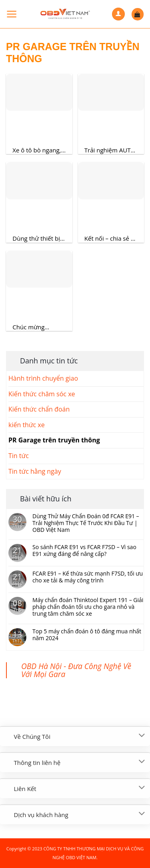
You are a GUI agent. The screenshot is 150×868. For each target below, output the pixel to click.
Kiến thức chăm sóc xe (42, 394)
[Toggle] (142, 736)
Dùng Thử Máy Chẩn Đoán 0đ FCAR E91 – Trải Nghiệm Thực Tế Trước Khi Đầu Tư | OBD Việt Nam (86, 523)
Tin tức (19, 456)
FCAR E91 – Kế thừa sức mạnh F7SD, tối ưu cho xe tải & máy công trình (88, 577)
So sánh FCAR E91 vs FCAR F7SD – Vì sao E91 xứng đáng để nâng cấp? (84, 551)
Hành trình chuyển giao (43, 378)
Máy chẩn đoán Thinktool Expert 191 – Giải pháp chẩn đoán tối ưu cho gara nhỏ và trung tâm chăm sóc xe (88, 607)
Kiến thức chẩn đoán (39, 409)
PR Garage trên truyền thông (54, 440)
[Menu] (12, 14)
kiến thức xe (27, 425)
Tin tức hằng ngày (35, 471)
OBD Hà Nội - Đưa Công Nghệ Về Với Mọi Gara (76, 670)
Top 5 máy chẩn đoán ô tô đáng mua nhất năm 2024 (87, 635)
